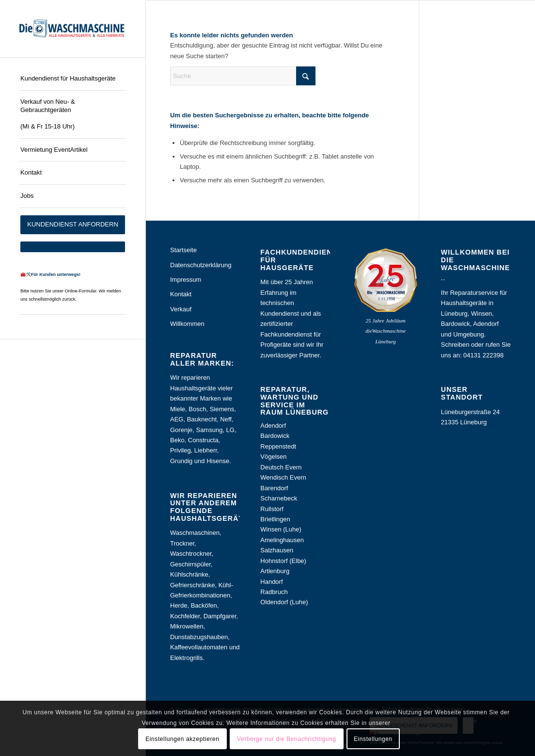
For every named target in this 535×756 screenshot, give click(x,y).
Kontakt (181, 294)
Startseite (183, 250)
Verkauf (181, 309)
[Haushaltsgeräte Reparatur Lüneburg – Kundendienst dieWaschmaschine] (73, 29)
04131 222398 (483, 355)
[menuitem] (73, 79)
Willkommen (187, 324)
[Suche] (243, 76)
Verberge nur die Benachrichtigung (287, 739)
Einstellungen (373, 739)
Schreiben (455, 345)
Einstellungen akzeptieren (182, 739)
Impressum (186, 280)
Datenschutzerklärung (201, 265)
